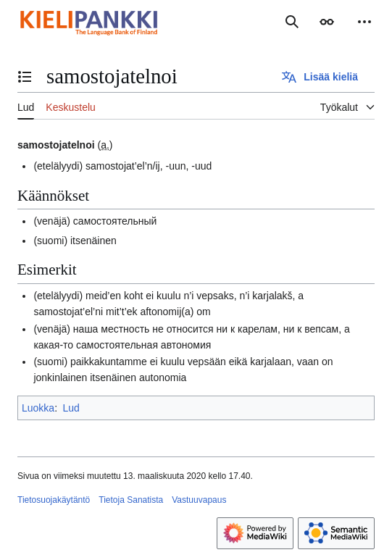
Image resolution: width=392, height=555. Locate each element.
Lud (71, 408)
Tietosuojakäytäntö (54, 500)
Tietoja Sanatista (131, 500)
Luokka (38, 408)
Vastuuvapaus (199, 500)
